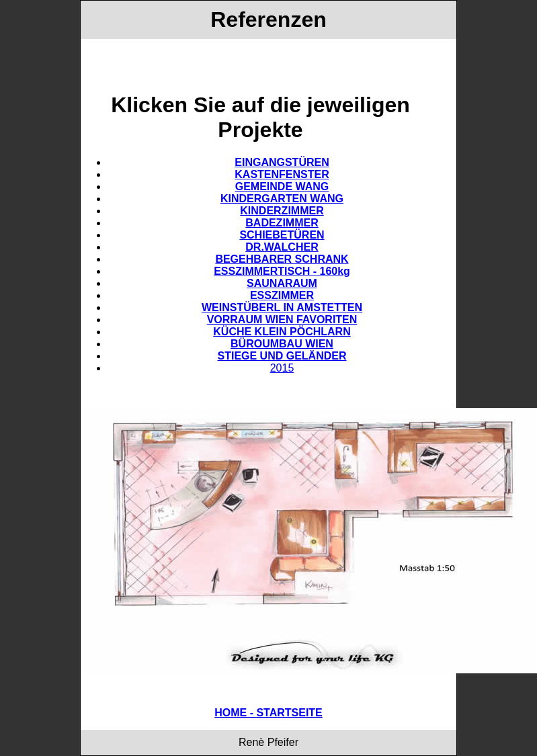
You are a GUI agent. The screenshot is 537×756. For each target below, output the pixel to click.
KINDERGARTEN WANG (282, 199)
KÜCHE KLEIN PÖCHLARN (282, 332)
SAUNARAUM (282, 283)
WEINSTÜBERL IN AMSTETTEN (282, 307)
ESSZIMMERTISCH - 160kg (282, 271)
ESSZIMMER (282, 295)
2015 (282, 368)
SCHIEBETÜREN (282, 235)
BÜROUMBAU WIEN (282, 344)
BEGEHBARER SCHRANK (282, 259)
